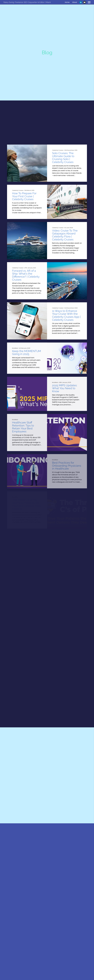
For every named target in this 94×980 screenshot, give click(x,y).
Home (67, 2)
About (75, 2)
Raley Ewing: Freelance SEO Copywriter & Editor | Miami (27, 2)
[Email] (85, 2)
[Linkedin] (81, 2)
